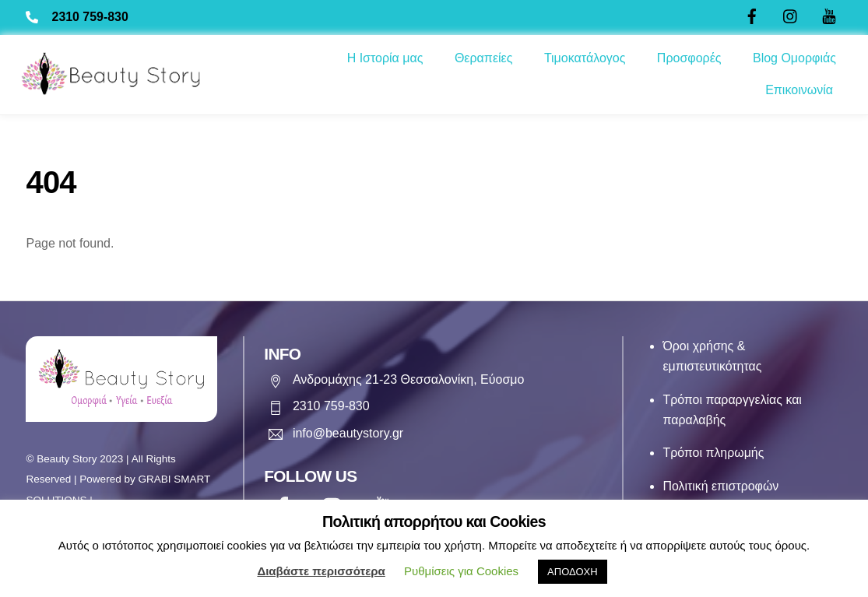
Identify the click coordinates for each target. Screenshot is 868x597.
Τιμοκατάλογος (585, 58)
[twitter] (791, 14)
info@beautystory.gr (346, 432)
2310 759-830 (91, 17)
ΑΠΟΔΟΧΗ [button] (572, 572)
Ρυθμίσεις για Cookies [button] (461, 571)
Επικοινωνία (799, 90)
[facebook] (752, 14)
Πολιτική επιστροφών (722, 486)
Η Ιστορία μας (385, 58)
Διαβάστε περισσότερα (321, 571)
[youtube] (829, 14)
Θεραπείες (484, 58)
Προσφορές (689, 58)
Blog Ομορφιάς (794, 58)
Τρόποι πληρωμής (714, 453)
